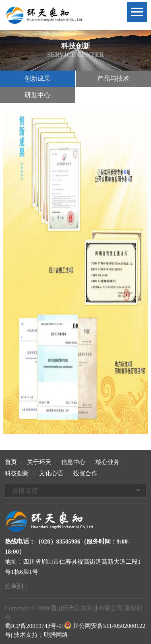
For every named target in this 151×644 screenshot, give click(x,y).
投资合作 (85, 473)
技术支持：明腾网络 (41, 635)
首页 (11, 462)
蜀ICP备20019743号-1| (34, 626)
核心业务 (108, 462)
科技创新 (17, 473)
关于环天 (39, 462)
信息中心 (73, 462)
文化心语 (51, 473)
